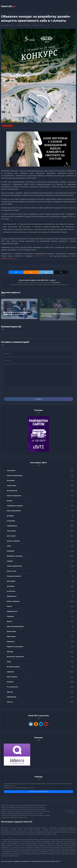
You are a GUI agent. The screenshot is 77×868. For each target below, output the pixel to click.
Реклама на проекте (14, 577)
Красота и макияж (13, 541)
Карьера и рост (12, 612)
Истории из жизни (13, 667)
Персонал (10, 617)
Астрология (11, 592)
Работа (9, 607)
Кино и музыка (12, 677)
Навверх (70, 812)
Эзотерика (11, 587)
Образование (12, 697)
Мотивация (11, 481)
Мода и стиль (12, 572)
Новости (10, 703)
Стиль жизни (11, 531)
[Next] (75, 294)
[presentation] (17, 393)
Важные (10, 501)
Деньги (10, 622)
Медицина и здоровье (15, 557)
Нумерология (12, 597)
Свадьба (10, 562)
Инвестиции (11, 637)
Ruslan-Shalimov (9, 26)
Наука (9, 662)
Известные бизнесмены (15, 627)
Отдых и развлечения (14, 567)
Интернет (10, 682)
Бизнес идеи (11, 632)
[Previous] (72, 294)
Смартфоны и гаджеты (15, 506)
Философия (11, 582)
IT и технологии (12, 687)
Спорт (9, 547)
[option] (19, 309)
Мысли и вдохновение (15, 476)
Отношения (11, 521)
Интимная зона (12, 491)
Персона (10, 692)
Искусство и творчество (15, 657)
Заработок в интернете (15, 647)
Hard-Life (9, 7)
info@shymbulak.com (9, 259)
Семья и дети (12, 486)
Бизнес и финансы (13, 602)
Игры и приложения (14, 511)
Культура (21, 26)
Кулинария (11, 552)
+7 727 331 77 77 (41, 257)
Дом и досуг (11, 537)
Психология (11, 471)
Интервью (10, 516)
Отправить (38, 400)
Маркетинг (11, 642)
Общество (27, 26)
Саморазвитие (12, 526)
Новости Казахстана (14, 496)
